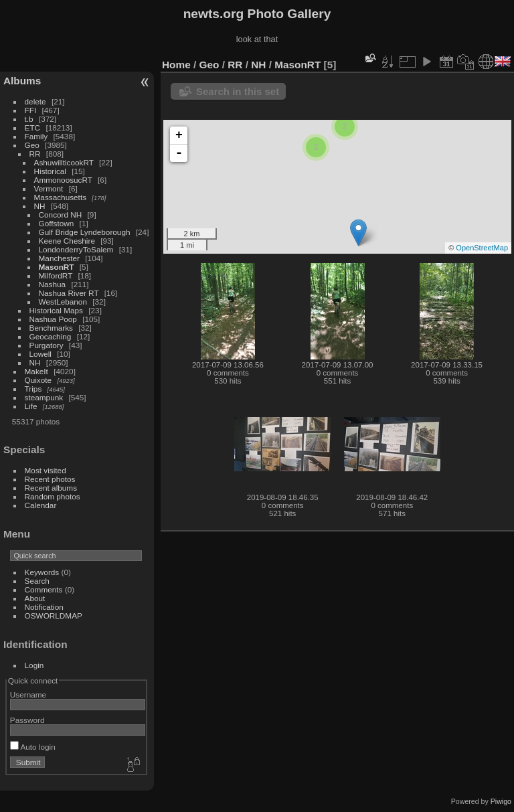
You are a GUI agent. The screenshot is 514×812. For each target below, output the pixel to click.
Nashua (53, 284)
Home (176, 65)
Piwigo (501, 801)
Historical (50, 171)
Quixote (38, 380)
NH (40, 206)
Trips (33, 389)
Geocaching (51, 336)
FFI (31, 110)
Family (36, 136)
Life (31, 406)
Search (37, 581)
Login (34, 665)
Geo (32, 145)
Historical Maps (56, 310)
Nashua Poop (53, 319)
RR (35, 154)
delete (35, 101)
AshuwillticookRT (64, 162)
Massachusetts (60, 197)
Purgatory (47, 345)
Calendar (41, 505)
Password (27, 720)
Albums (22, 81)
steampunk (44, 397)
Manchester (59, 258)
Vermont (49, 188)
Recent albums (51, 488)
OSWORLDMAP (54, 616)
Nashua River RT (69, 293)
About (35, 598)
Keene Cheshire (67, 241)
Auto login (33, 747)
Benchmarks (51, 328)
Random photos (53, 496)
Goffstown (57, 223)
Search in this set (238, 91)
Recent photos (50, 479)
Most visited (46, 470)
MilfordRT (56, 275)
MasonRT (57, 267)
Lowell (40, 354)
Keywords (42, 572)
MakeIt (36, 371)
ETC (33, 128)
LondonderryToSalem (76, 249)
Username (28, 695)
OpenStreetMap (482, 248)
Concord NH (61, 215)
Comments (44, 589)
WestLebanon (63, 302)
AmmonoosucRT (63, 180)
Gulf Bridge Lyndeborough (85, 232)
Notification (44, 607)
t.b (29, 119)
